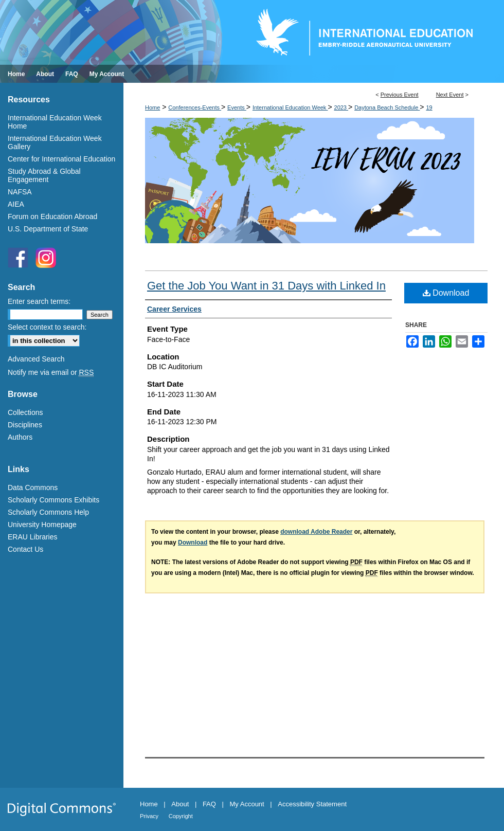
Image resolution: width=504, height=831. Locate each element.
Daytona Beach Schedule (387, 107)
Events (237, 107)
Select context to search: (47, 327)
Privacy (149, 816)
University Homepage (42, 525)
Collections (25, 412)
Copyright (181, 816)
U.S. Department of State (48, 229)
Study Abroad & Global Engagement (44, 175)
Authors (20, 437)
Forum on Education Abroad (52, 216)
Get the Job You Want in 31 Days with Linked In (266, 286)
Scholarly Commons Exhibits (53, 500)
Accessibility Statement (312, 804)
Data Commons (33, 487)
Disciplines (25, 425)
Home (152, 107)
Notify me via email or (51, 372)
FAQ (209, 804)
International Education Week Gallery (55, 142)
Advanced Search (36, 359)
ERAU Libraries (32, 537)
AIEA (16, 204)
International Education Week (290, 107)
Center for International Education (61, 159)
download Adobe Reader (316, 532)
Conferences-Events (195, 107)
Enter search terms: (39, 301)
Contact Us (25, 549)
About (180, 804)
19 (429, 107)
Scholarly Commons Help (48, 512)
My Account (247, 804)
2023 (341, 107)
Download (446, 293)
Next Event (450, 95)
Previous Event (400, 95)
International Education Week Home (55, 122)
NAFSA (20, 192)
